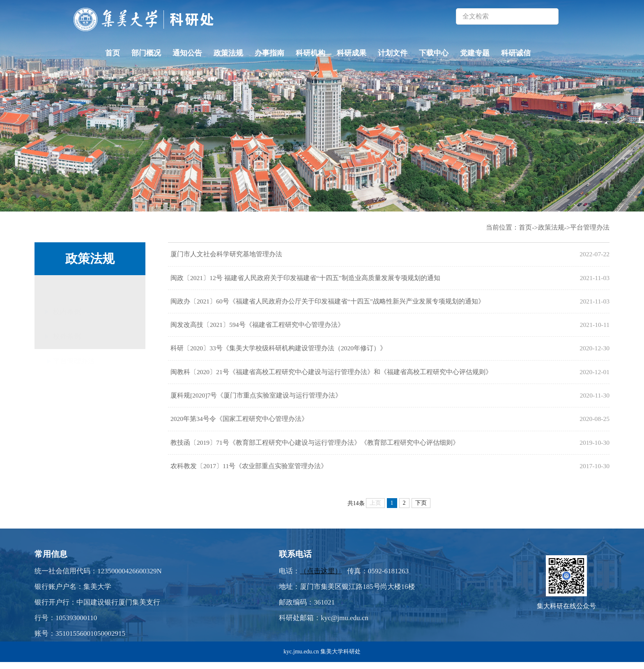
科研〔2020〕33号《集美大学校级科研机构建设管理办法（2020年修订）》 (278, 351)
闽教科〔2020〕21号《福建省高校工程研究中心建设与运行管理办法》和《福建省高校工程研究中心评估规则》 (331, 376)
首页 (113, 53)
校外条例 (67, 327)
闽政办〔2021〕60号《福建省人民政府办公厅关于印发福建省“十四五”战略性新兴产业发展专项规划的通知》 (327, 303)
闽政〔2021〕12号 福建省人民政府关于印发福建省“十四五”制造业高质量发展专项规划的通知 (305, 279)
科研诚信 (516, 53)
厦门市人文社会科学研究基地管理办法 (226, 254)
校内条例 (67, 289)
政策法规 (228, 53)
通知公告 (187, 53)
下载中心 (434, 53)
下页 (421, 510)
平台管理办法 (74, 351)
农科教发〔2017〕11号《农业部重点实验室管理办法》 (249, 472)
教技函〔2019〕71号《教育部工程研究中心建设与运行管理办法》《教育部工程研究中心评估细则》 (315, 448)
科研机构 (310, 53)
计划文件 (393, 53)
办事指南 (269, 53)
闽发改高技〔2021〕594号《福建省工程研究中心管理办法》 (257, 327)
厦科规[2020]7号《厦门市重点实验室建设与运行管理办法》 (256, 400)
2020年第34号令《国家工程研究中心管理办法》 (239, 424)
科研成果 (352, 53)
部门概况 (146, 53)
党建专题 (475, 53)
